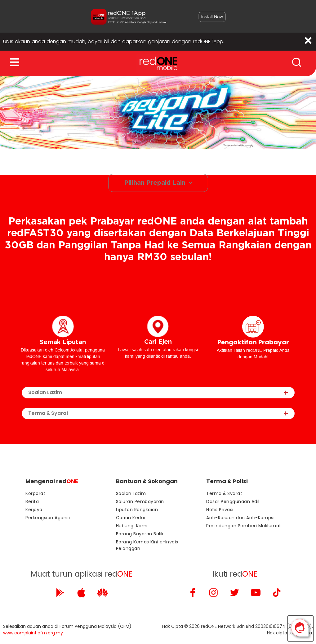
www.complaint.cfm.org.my (33, 633)
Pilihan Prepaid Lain (158, 183)
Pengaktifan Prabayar (253, 342)
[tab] (158, 393)
